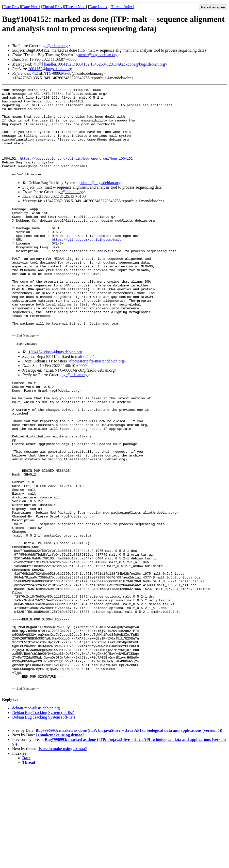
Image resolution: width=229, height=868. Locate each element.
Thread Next (75, 7)
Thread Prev (52, 7)
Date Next (31, 7)
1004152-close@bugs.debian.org (55, 392)
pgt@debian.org (55, 46)
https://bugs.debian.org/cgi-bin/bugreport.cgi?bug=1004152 (76, 173)
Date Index (98, 7)
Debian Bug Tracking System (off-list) (44, 816)
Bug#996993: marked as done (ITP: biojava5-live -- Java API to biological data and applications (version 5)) (129, 829)
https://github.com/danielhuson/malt (86, 262)
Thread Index (122, 7)
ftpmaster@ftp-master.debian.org (97, 401)
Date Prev (11, 7)
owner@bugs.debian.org (98, 55)
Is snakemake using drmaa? (60, 834)
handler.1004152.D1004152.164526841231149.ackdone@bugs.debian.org (105, 64)
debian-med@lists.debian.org (36, 807)
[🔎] (39, 64)
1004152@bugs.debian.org (50, 69)
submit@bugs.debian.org (100, 199)
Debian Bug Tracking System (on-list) (43, 812)
